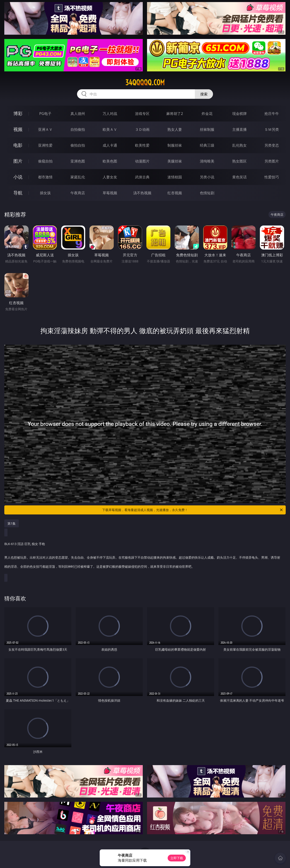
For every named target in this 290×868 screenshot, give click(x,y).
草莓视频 (110, 193)
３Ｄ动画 (142, 129)
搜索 (204, 94)
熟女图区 (239, 161)
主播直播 (239, 129)
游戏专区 (142, 114)
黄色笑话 (239, 177)
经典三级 (207, 145)
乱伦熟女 (239, 145)
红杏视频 (175, 193)
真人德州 (78, 114)
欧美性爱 (142, 145)
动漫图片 (142, 161)
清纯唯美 (207, 161)
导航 (18, 193)
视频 (18, 129)
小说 (18, 177)
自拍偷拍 (78, 129)
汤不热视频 (142, 193)
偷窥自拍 (45, 161)
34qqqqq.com (145, 82)
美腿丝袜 (175, 161)
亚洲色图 (78, 161)
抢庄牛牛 (272, 114)
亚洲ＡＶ (45, 129)
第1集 (12, 523)
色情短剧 (207, 193)
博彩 (18, 113)
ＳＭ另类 (272, 129)
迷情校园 (175, 177)
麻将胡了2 (175, 114)
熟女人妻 (175, 129)
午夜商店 (78, 193)
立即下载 (177, 858)
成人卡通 (110, 145)
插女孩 (45, 193)
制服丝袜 (175, 145)
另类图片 (272, 161)
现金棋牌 (239, 114)
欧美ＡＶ (110, 129)
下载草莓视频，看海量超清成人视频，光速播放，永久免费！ (193, 510)
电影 (18, 145)
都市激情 (45, 177)
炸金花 (207, 114)
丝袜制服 (207, 129)
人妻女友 (110, 177)
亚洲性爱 (45, 145)
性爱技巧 (272, 177)
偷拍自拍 (78, 145)
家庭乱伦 (78, 177)
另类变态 (272, 145)
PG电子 (45, 114)
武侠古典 (142, 177)
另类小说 (207, 177)
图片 (18, 161)
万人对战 (110, 114)
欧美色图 (110, 161)
